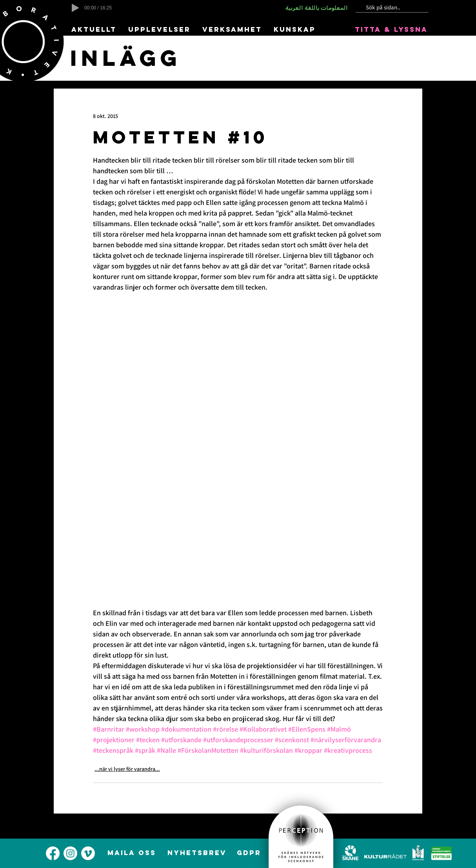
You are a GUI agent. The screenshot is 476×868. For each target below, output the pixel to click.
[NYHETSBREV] (198, 853)
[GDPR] (250, 853)
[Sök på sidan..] (389, 8)
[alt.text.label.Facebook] (53, 853)
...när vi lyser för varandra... (127, 769)
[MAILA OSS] (132, 853)
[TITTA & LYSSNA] (392, 29)
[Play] (75, 8)
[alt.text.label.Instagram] (70, 853)
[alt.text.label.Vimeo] (88, 853)
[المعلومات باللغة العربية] (317, 8)
